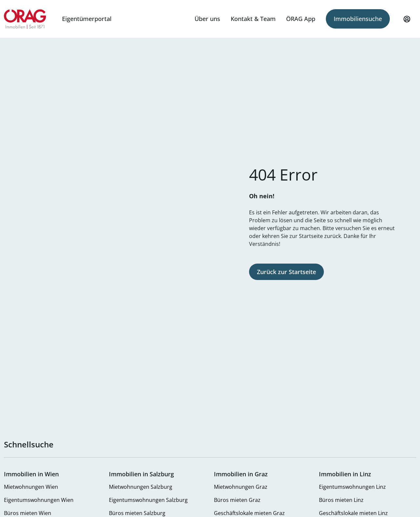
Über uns (207, 19)
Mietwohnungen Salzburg (141, 487)
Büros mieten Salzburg (137, 513)
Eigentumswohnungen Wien (39, 500)
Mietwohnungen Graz (241, 487)
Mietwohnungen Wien (31, 487)
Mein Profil (407, 22)
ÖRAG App (301, 19)
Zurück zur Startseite (286, 272)
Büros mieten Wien (28, 513)
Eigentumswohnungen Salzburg (148, 500)
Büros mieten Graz (237, 500)
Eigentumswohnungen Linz (352, 487)
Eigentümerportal (87, 19)
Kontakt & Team (253, 19)
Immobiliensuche (358, 19)
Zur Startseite (25, 19)
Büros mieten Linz (341, 500)
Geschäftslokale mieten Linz (353, 513)
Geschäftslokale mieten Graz (249, 513)
